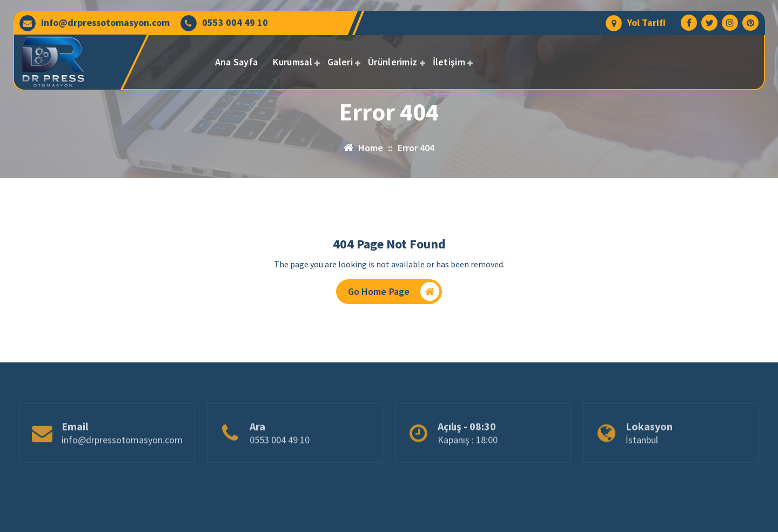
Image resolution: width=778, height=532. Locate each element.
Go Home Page (394, 291)
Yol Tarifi (646, 23)
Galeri (340, 62)
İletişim (449, 62)
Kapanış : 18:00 (468, 459)
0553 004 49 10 (235, 23)
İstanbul (642, 459)
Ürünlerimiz (393, 62)
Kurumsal (292, 62)
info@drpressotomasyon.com (105, 23)
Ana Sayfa (237, 62)
